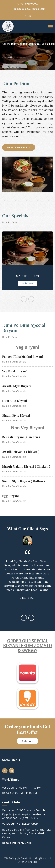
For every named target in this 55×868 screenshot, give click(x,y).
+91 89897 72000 (22, 843)
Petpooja (32, 862)
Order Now (27, 283)
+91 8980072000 (28, 4)
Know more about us (19, 147)
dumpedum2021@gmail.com (27, 9)
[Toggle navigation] (51, 27)
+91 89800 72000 (27, 824)
